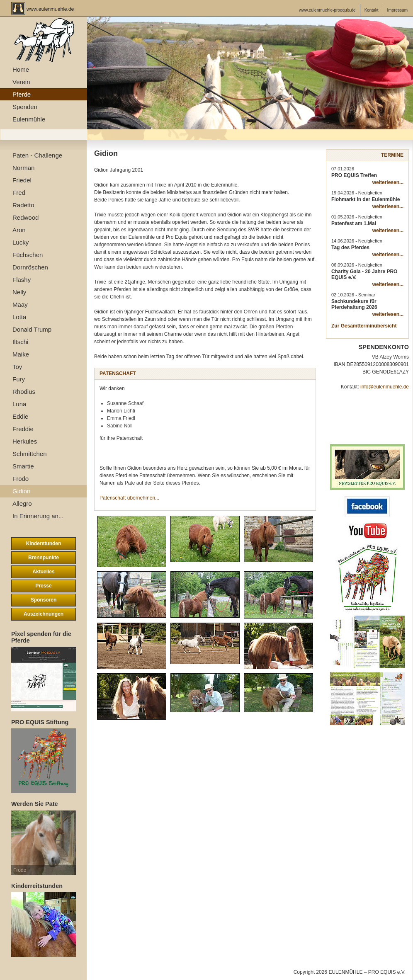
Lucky (21, 242)
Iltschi (20, 342)
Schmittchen (30, 454)
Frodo (21, 479)
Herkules (25, 441)
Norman (23, 168)
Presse (43, 586)
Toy (17, 367)
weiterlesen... (388, 182)
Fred (19, 193)
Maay (20, 304)
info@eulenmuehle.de (385, 387)
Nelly (19, 292)
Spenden (25, 107)
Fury (19, 379)
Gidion (21, 491)
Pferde (22, 94)
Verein (21, 82)
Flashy (22, 280)
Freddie (23, 429)
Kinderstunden (44, 543)
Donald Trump (32, 329)
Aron (19, 230)
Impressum (397, 10)
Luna (19, 404)
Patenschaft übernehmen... (129, 498)
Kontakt (372, 10)
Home (21, 69)
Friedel (22, 180)
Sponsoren (44, 600)
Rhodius (24, 392)
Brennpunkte (44, 558)
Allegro (22, 503)
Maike (21, 354)
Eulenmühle (29, 119)
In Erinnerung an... (38, 516)
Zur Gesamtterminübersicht (364, 326)
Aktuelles (43, 572)
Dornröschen (30, 267)
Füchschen (28, 255)
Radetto (23, 205)
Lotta (19, 317)
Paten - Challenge (37, 155)
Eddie (20, 416)
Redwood (26, 217)
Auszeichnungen (44, 614)
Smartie (23, 466)
